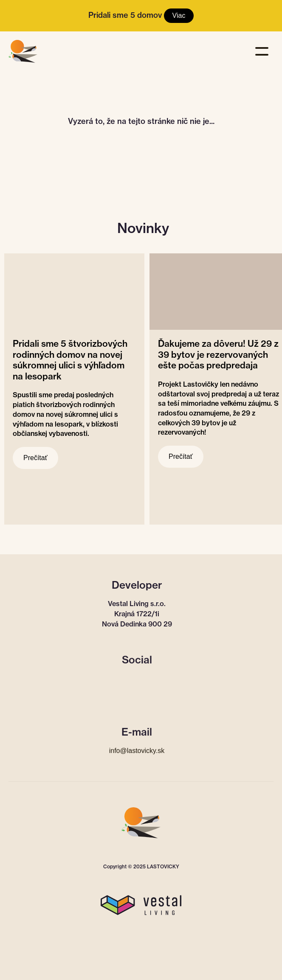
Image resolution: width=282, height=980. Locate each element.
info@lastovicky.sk (137, 750)
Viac (179, 15)
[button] (264, 48)
